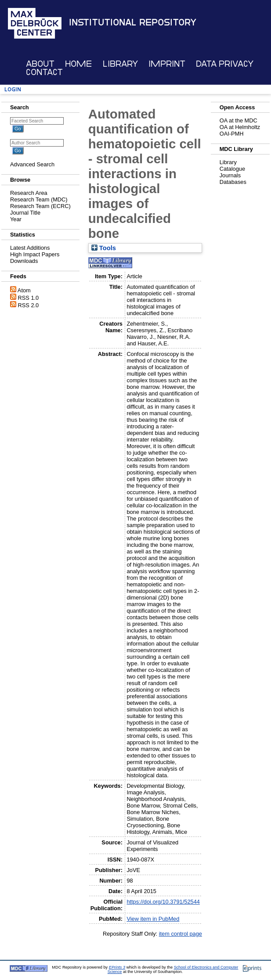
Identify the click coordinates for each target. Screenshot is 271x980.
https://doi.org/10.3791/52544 (163, 902)
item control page (181, 934)
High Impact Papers (35, 254)
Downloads (24, 261)
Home (78, 64)
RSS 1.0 (29, 298)
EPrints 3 (117, 967)
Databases (233, 182)
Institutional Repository (133, 22)
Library (120, 64)
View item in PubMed (153, 919)
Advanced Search (32, 164)
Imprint (167, 64)
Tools (104, 248)
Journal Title (25, 213)
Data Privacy (225, 64)
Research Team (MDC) (39, 199)
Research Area (29, 193)
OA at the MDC (238, 120)
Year (16, 219)
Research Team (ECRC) (40, 206)
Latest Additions (30, 248)
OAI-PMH (232, 134)
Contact (44, 72)
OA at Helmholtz (240, 127)
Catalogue (232, 169)
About (40, 64)
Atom (24, 290)
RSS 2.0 (29, 305)
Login (13, 89)
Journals (230, 175)
